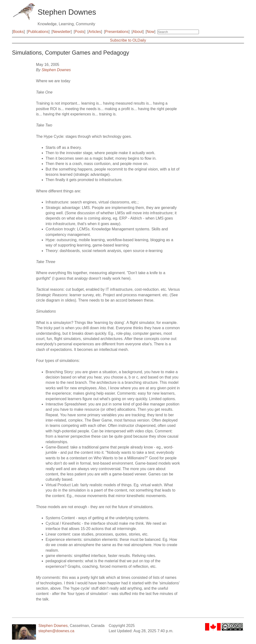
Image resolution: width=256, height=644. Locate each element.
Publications (38, 32)
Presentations (117, 32)
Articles (95, 32)
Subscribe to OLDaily (128, 40)
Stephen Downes (56, 70)
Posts (80, 32)
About (138, 32)
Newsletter (62, 32)
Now (150, 32)
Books (18, 32)
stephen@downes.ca (56, 631)
